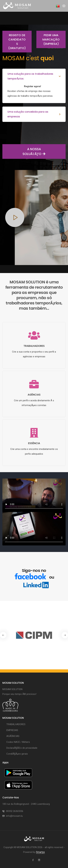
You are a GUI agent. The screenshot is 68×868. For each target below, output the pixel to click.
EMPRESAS (12, 730)
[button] (65, 635)
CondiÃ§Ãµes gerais (17, 754)
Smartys (40, 852)
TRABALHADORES (16, 724)
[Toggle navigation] (64, 6)
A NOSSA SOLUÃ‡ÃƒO (24, 151)
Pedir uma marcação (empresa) (48, 39)
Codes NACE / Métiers (18, 742)
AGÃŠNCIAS (13, 736)
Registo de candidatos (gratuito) (14, 42)
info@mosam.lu (14, 816)
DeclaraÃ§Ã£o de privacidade (22, 748)
